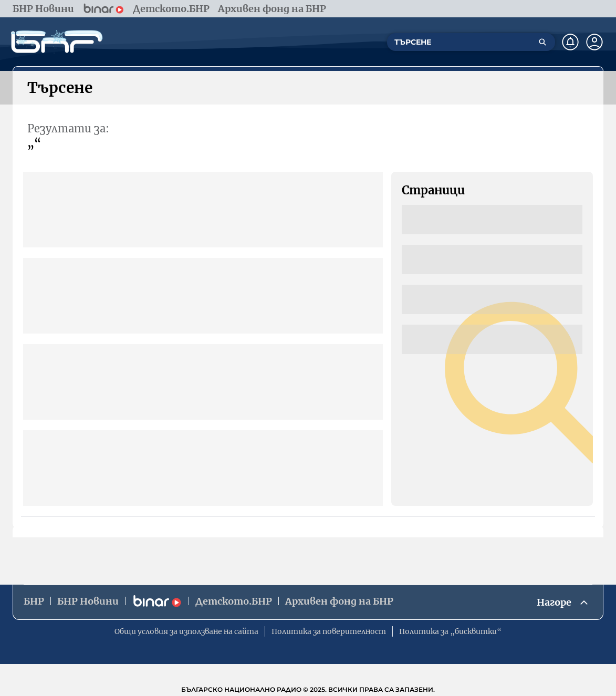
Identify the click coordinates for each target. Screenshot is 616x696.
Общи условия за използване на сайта (186, 631)
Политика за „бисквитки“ (450, 631)
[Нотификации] (570, 42)
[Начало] (57, 42)
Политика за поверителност (329, 631)
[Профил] (594, 42)
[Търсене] (542, 42)
